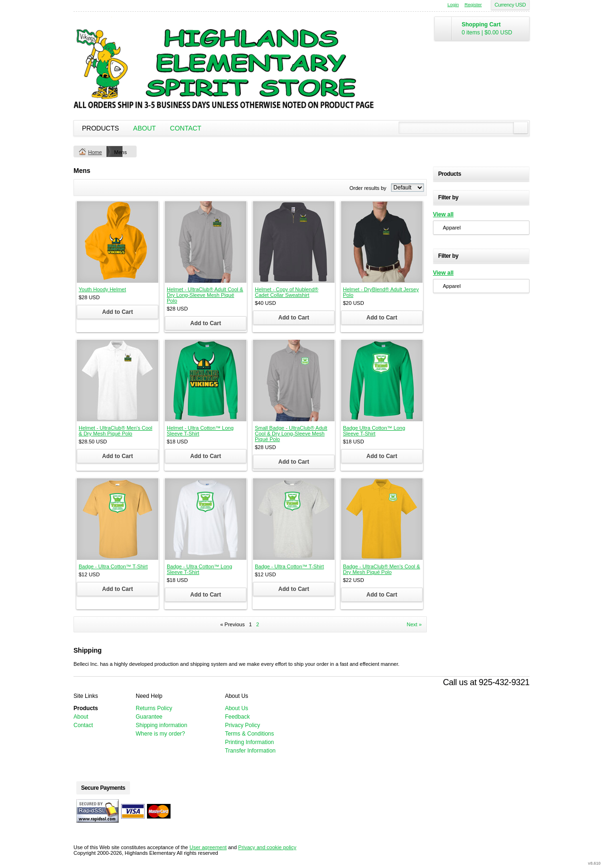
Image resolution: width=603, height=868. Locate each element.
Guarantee (149, 717)
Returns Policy (154, 708)
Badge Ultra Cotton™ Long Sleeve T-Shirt (374, 431)
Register (473, 4)
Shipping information (161, 725)
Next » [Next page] (414, 624)
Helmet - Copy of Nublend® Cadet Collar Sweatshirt (287, 292)
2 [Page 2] (258, 624)
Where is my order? (160, 734)
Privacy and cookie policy (268, 847)
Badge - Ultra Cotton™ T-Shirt (113, 566)
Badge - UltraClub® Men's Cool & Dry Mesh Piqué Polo (382, 569)
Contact (186, 128)
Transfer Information (250, 751)
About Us (236, 708)
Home (95, 152)
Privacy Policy (242, 725)
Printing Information (249, 742)
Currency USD (510, 5)
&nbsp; (118, 242)
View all (443, 214)
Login (453, 4)
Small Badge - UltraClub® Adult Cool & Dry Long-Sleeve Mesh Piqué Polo (291, 434)
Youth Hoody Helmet (102, 289)
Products (101, 128)
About (145, 128)
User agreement (208, 847)
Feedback (237, 717)
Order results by (368, 188)
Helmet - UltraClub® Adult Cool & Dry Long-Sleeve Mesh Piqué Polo (205, 295)
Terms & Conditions (249, 734)
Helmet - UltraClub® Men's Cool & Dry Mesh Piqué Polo (115, 431)
